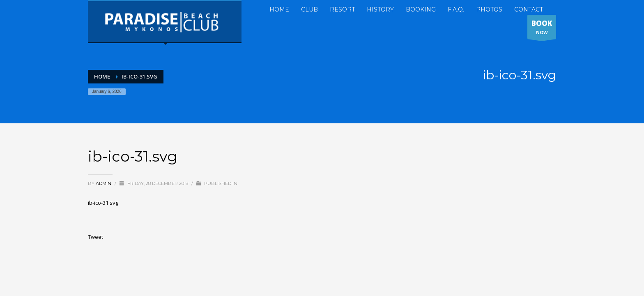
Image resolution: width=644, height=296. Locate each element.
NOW (542, 29)
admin (104, 183)
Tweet (95, 237)
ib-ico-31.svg (103, 203)
